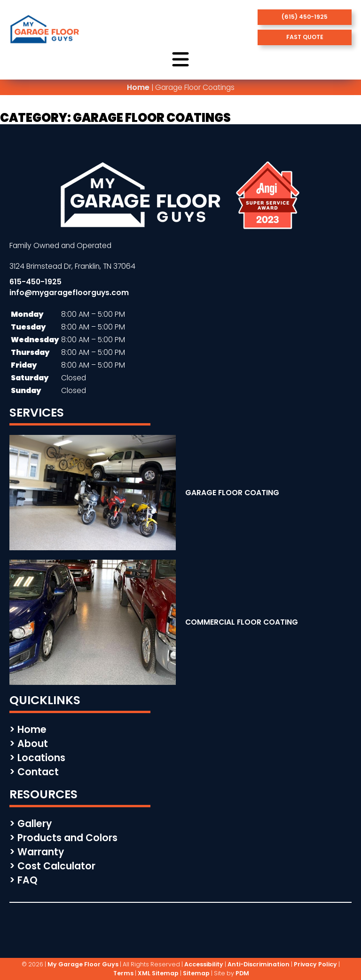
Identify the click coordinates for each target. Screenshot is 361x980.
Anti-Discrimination (259, 964)
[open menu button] (180, 60)
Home (138, 87)
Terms (123, 973)
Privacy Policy (315, 964)
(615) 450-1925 (305, 17)
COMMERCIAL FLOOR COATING (242, 622)
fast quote (305, 37)
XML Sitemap (158, 973)
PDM (242, 973)
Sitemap (196, 973)
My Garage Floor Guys (83, 964)
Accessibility (204, 964)
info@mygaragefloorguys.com (69, 293)
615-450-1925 (35, 282)
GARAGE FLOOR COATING (232, 493)
